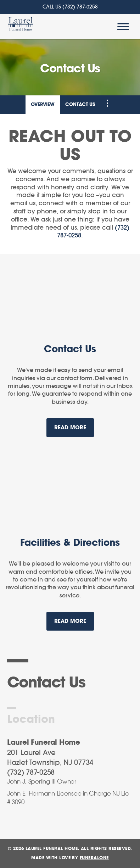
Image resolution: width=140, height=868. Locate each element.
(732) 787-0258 (80, 7)
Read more (74, 424)
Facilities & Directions (70, 543)
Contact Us (80, 105)
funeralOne (94, 858)
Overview (43, 105)
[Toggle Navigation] (107, 103)
